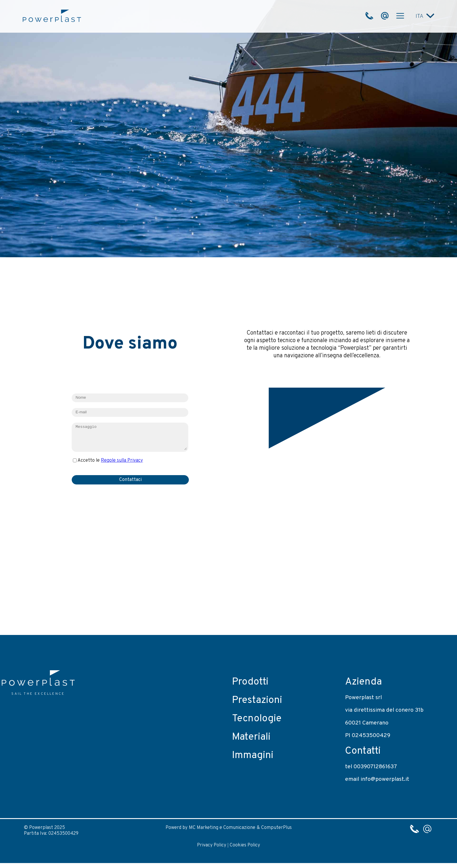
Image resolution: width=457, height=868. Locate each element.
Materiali (251, 737)
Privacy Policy (212, 845)
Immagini (253, 756)
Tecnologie (257, 719)
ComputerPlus (276, 828)
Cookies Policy (245, 845)
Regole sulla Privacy (122, 461)
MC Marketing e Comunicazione (222, 828)
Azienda (363, 682)
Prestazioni (257, 700)
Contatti (363, 751)
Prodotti (250, 682)
